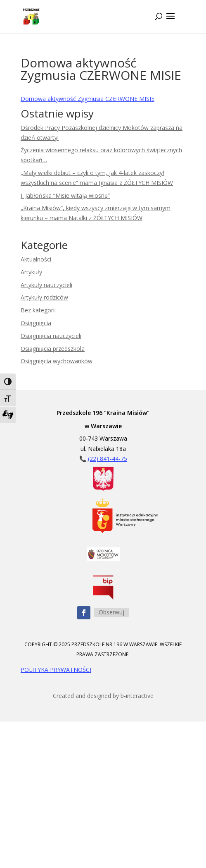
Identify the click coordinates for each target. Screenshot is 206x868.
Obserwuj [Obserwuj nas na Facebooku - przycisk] (111, 612)
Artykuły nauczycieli (46, 285)
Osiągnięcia (36, 323)
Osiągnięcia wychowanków (57, 361)
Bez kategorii (38, 310)
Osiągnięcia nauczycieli (51, 336)
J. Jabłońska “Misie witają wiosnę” (65, 195)
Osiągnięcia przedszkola (53, 349)
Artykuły (31, 272)
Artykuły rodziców (44, 297)
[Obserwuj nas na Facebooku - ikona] (84, 613)
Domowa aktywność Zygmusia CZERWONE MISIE (88, 99)
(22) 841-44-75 (108, 459)
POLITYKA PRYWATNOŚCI (56, 670)
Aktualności (36, 259)
